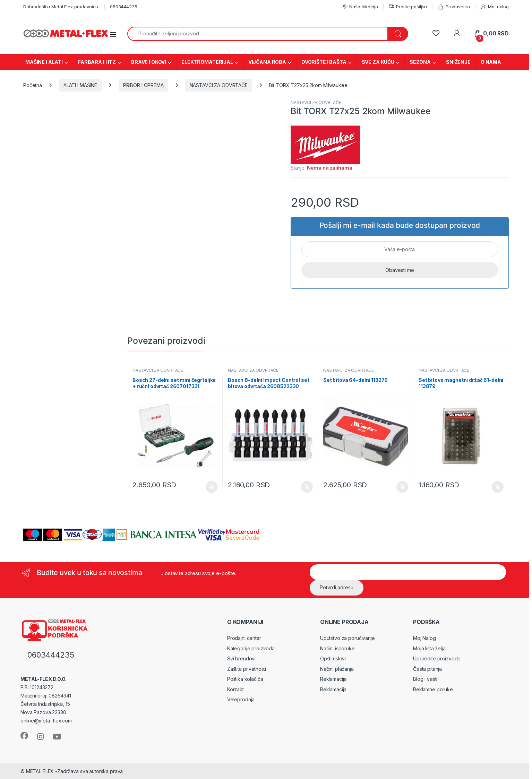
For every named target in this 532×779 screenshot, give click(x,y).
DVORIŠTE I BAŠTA (324, 62)
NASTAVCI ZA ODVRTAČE (219, 85)
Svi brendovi (241, 658)
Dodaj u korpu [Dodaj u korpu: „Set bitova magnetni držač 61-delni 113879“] (498, 487)
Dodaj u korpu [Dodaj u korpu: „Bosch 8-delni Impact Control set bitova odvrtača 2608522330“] (307, 487)
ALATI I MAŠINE (80, 85)
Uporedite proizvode (437, 658)
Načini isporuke (337, 648)
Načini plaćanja (337, 669)
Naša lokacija (360, 7)
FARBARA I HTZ (97, 62)
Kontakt (235, 689)
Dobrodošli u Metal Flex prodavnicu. (61, 7)
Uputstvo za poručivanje (347, 638)
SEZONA (420, 62)
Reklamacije (333, 679)
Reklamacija (333, 689)
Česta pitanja (427, 669)
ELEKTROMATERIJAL (207, 62)
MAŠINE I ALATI (44, 62)
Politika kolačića (245, 679)
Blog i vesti (425, 679)
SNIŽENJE (458, 62)
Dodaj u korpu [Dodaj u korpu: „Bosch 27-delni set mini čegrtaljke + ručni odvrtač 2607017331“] (212, 487)
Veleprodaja (241, 699)
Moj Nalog (424, 638)
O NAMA (491, 62)
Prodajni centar (244, 638)
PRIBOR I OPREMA (143, 85)
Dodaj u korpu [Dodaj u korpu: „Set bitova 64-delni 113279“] (402, 487)
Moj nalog (495, 7)
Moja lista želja (429, 648)
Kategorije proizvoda (251, 648)
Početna (33, 85)
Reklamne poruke (433, 689)
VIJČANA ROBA (267, 62)
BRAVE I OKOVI (149, 62)
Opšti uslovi (333, 658)
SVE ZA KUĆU (378, 62)
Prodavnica (454, 7)
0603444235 (124, 7)
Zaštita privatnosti (247, 669)
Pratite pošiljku (408, 7)
